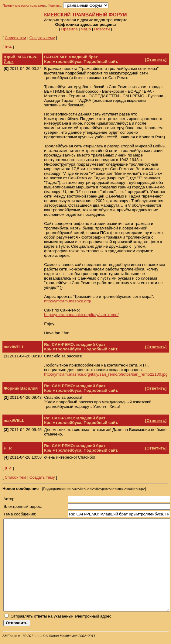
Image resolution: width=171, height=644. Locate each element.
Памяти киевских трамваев (24, 5)
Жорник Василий (21, 388)
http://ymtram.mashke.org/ (68, 301)
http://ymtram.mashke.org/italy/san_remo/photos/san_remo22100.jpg (106, 374)
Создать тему (42, 38)
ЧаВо (86, 29)
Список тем (15, 38)
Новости (102, 29)
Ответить (156, 59)
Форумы (54, 5)
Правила (69, 29)
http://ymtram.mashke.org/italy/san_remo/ (81, 315)
